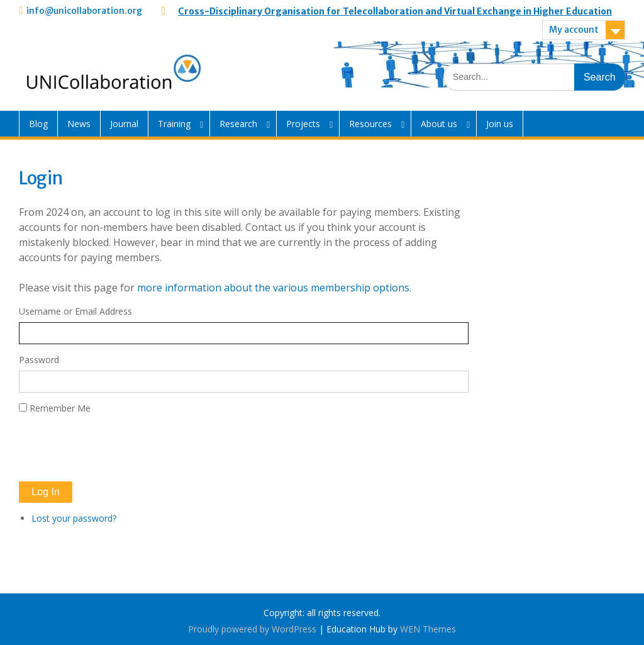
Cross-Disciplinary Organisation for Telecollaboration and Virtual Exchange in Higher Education (395, 11)
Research (238, 124)
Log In (45, 492)
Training (174, 124)
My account (574, 30)
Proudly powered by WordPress (252, 629)
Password (39, 360)
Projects (303, 124)
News (79, 124)
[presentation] (114, 448)
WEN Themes (428, 629)
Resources (370, 124)
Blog (38, 124)
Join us (500, 124)
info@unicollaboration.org (84, 11)
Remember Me (60, 408)
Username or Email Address (75, 311)
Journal (124, 124)
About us (439, 124)
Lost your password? (74, 518)
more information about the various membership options (273, 288)
